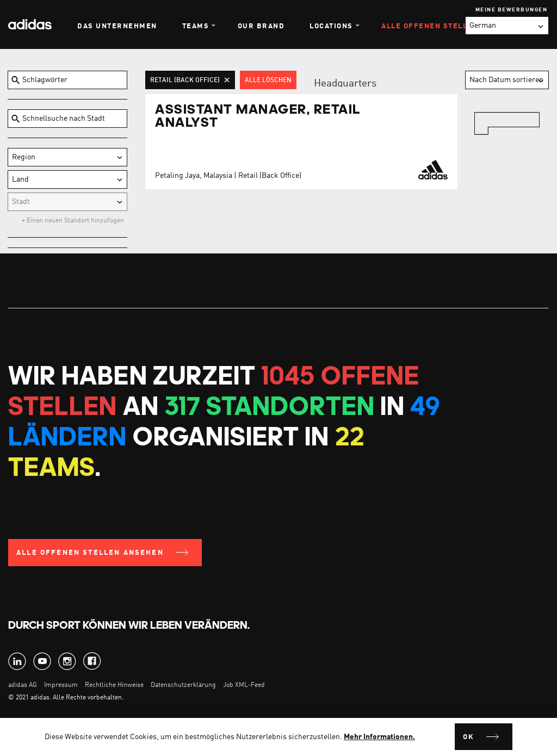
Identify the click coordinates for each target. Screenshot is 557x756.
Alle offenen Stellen (430, 26)
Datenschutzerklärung (184, 685)
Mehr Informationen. (379, 737)
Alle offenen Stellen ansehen (90, 553)
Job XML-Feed (244, 685)
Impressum (61, 685)
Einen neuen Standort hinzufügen (75, 221)
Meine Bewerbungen (512, 10)
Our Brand (261, 26)
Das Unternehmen (117, 26)
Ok (469, 737)
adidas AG (23, 685)
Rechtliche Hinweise (114, 685)
